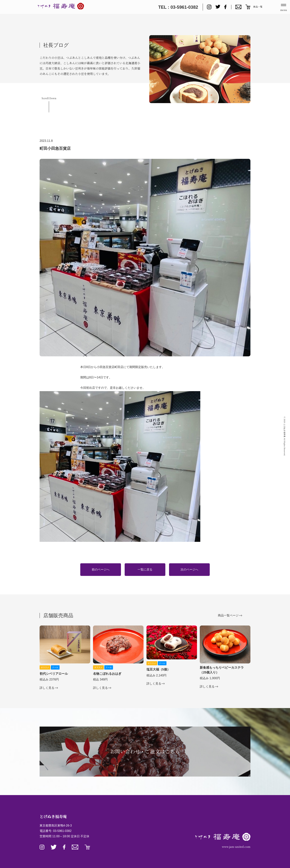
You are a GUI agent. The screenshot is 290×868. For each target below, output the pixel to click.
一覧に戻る (145, 570)
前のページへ (101, 570)
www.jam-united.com (236, 847)
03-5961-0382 (62, 831)
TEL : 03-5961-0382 (178, 7)
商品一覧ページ (228, 615)
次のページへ (189, 570)
